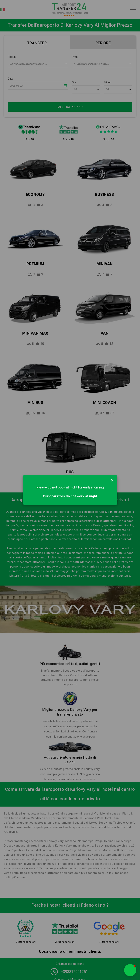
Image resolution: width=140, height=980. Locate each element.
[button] (130, 970)
